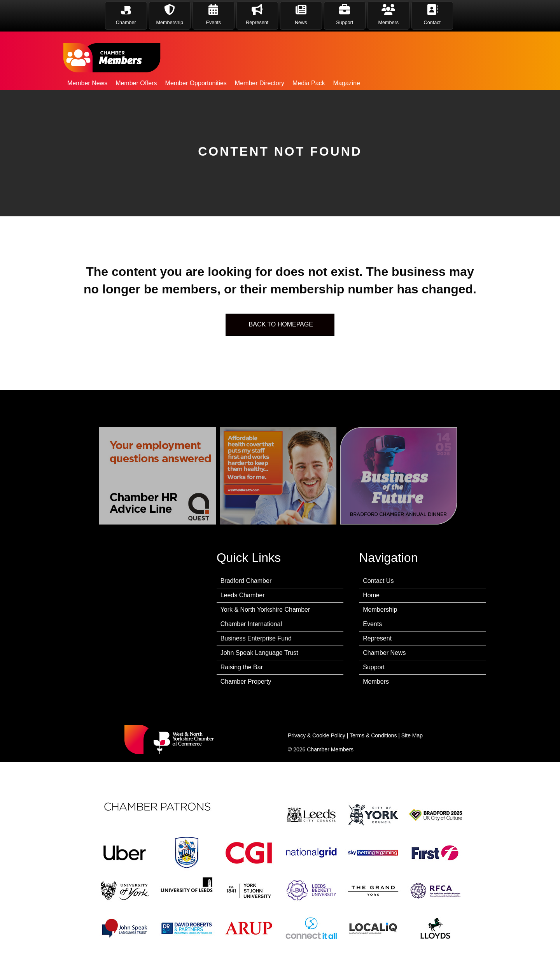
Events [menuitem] (372, 624)
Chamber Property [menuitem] (246, 682)
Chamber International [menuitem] (251, 624)
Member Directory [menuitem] (260, 83)
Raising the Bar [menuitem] (242, 667)
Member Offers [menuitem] (136, 83)
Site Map (412, 735)
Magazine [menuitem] (347, 83)
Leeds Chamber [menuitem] (243, 595)
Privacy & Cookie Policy (317, 735)
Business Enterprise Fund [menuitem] (256, 638)
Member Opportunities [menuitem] (196, 83)
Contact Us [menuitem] (378, 581)
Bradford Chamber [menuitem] (246, 581)
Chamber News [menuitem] (384, 653)
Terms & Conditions (373, 735)
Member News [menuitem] (87, 83)
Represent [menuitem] (377, 638)
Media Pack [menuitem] (309, 83)
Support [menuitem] (374, 667)
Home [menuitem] (371, 595)
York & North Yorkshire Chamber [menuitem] (265, 610)
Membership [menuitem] (380, 610)
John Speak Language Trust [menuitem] (259, 653)
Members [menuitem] (376, 682)
